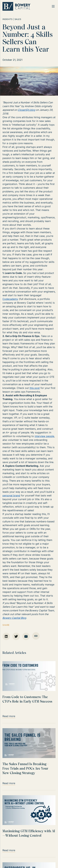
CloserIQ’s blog (27, 110)
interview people (44, 436)
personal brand (11, 495)
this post (35, 388)
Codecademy (10, 299)
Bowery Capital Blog (14, 618)
